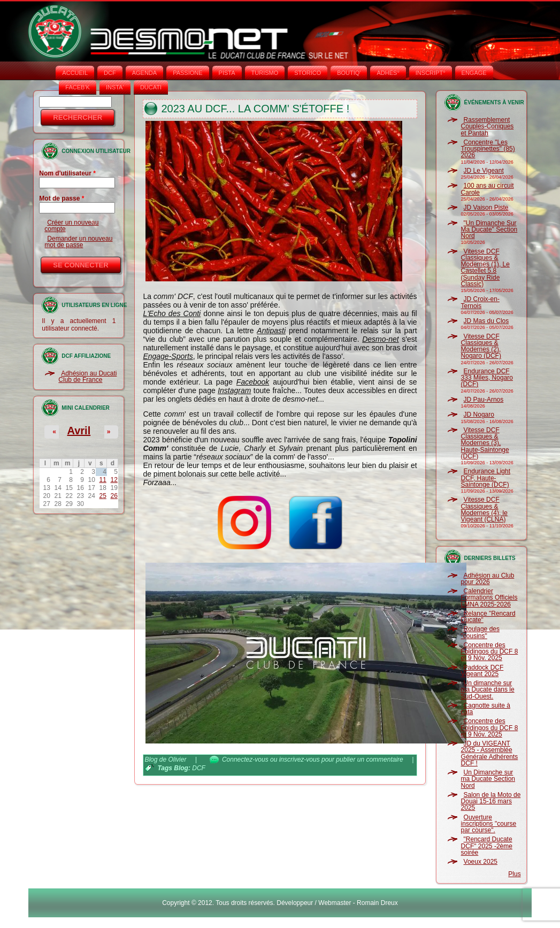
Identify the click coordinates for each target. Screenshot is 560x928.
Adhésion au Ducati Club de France (87, 377)
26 (114, 496)
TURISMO (265, 73)
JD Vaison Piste (486, 208)
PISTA (227, 73)
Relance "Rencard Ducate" (488, 617)
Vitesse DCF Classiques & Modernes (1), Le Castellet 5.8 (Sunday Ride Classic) (485, 268)
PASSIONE (187, 73)
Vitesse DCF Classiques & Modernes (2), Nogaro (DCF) (481, 346)
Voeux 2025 (481, 862)
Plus (514, 874)
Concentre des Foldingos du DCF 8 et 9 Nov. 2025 (490, 652)
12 (114, 480)
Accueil (75, 73)
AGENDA (144, 73)
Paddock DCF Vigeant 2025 (482, 671)
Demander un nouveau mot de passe (78, 242)
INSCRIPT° (431, 73)
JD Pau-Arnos (484, 400)
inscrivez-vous (300, 760)
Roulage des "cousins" (480, 632)
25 (102, 496)
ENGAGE (474, 73)
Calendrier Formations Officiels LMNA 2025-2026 (489, 598)
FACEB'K (78, 87)
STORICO (308, 73)
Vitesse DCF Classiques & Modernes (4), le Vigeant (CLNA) (484, 509)
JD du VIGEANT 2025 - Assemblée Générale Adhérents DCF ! (490, 753)
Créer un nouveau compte (71, 226)
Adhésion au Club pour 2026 (488, 579)
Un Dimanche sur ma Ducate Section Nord (488, 779)
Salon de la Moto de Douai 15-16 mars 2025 (491, 802)
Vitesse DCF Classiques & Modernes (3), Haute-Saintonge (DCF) (485, 443)
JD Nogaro (479, 415)
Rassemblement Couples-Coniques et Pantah (488, 126)
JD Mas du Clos (486, 321)
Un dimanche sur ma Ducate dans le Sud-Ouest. (488, 690)
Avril (79, 431)
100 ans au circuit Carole (488, 189)
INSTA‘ (115, 87)
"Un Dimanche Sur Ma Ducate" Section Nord (489, 230)
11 (102, 480)
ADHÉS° (388, 73)
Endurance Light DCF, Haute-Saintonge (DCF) (486, 478)
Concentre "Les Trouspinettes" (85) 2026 (488, 149)
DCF (110, 73)
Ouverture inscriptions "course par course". (489, 824)
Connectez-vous (245, 760)
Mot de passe (62, 198)
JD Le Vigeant (484, 171)
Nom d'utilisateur (67, 173)
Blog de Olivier (165, 760)
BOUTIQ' (349, 73)
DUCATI (151, 87)
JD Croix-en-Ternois (480, 302)
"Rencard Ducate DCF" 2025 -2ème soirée (487, 846)
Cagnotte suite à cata (486, 709)
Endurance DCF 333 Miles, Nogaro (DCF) (487, 378)
